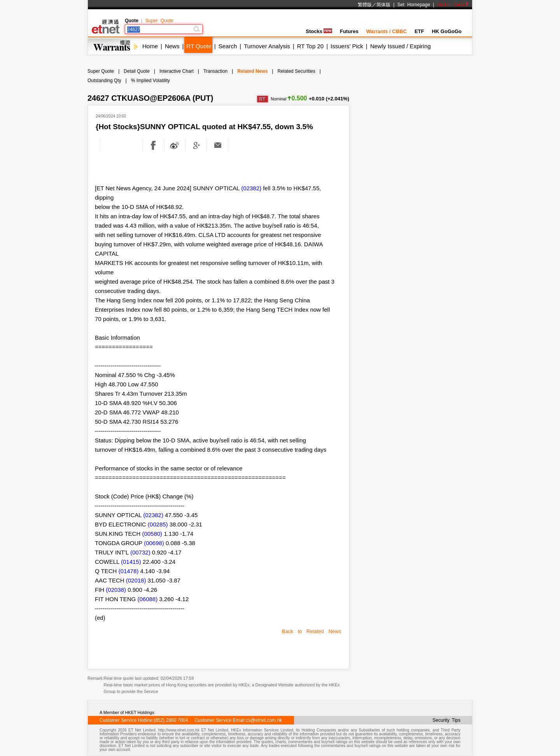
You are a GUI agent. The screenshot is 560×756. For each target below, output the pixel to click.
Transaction (215, 71)
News (172, 46)
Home (150, 46)
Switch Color (453, 5)
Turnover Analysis (267, 46)
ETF (419, 31)
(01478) (129, 571)
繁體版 (365, 5)
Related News (252, 71)
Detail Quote (137, 71)
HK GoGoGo (447, 31)
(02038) (116, 590)
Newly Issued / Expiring (401, 46)
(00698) (154, 543)
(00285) (158, 524)
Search (228, 46)
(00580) (152, 534)
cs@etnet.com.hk (264, 720)
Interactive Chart (177, 71)
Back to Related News (311, 631)
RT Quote (199, 46)
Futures (349, 31)
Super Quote (159, 21)
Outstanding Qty (104, 81)
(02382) (251, 188)
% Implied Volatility (150, 81)
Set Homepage (414, 5)
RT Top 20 (310, 46)
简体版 (383, 5)
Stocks (319, 31)
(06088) (147, 599)
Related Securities (296, 71)
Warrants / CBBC (387, 31)
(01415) (131, 562)
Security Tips (446, 720)
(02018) (136, 580)
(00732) (140, 552)
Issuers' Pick (347, 46)
